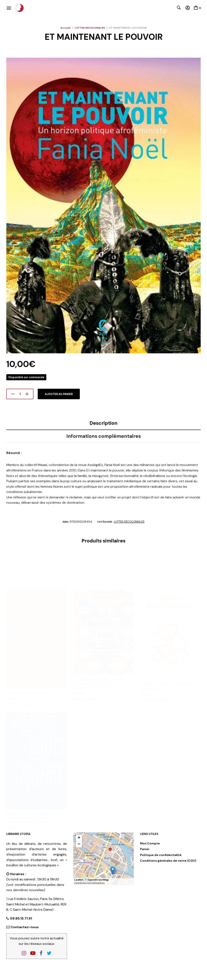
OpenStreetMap (98, 880)
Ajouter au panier (59, 394)
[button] (113, 871)
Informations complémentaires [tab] (104, 436)
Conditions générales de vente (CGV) (168, 861)
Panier (145, 849)
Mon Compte (150, 843)
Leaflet (79, 880)
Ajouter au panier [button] (20, 663)
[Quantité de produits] (20, 394)
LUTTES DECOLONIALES (90, 28)
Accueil (65, 28)
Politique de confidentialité (161, 855)
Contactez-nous (25, 927)
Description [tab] (103, 423)
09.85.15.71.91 (21, 918)
